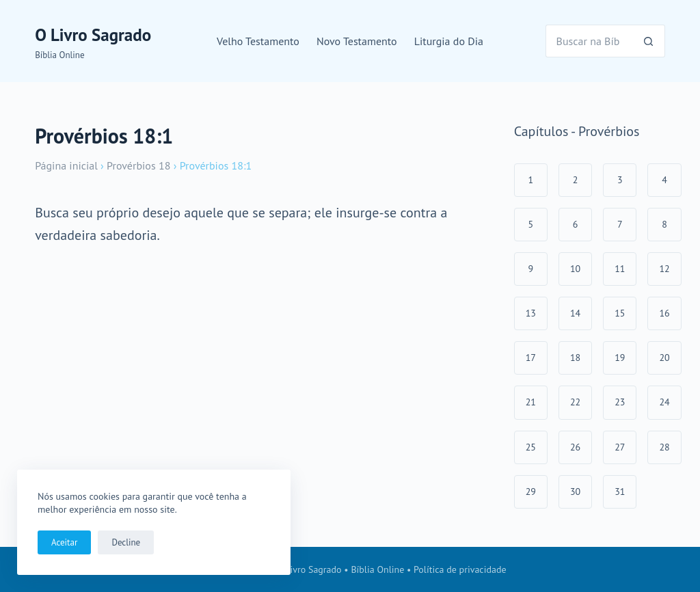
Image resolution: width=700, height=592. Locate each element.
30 (575, 492)
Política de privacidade (460, 569)
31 (620, 492)
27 (620, 447)
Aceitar (64, 542)
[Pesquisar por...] (589, 41)
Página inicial (66, 165)
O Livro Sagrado (93, 35)
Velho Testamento (258, 41)
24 (664, 402)
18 (575, 358)
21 (531, 402)
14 (575, 313)
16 (664, 313)
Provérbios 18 (138, 165)
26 (575, 447)
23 (620, 402)
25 (531, 447)
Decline (126, 542)
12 (664, 269)
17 (531, 358)
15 (620, 313)
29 (531, 492)
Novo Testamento (357, 41)
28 (664, 447)
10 (575, 269)
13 (531, 313)
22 (575, 402)
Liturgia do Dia (449, 41)
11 (620, 269)
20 (664, 358)
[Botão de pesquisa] (649, 41)
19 (620, 358)
